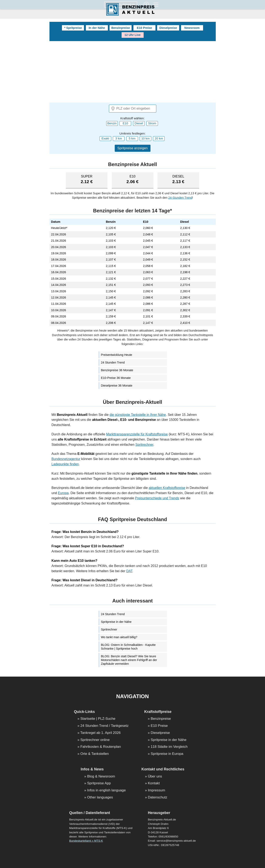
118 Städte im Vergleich (169, 747)
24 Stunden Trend (113, 362)
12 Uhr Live (133, 35)
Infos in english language (106, 790)
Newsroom (192, 28)
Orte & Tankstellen (95, 754)
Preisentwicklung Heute (117, 355)
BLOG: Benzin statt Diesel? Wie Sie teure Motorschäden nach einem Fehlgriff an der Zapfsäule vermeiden (129, 660)
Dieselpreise (168, 28)
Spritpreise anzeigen (133, 148)
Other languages (100, 798)
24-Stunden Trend (180, 198)
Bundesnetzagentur (66, 459)
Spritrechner (144, 445)
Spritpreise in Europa (167, 754)
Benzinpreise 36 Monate (117, 370)
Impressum (156, 790)
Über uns (155, 777)
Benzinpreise (121, 28)
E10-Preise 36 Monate (116, 378)
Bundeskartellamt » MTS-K (86, 841)
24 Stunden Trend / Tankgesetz (105, 726)
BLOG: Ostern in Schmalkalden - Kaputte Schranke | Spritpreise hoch (128, 647)
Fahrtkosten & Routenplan (101, 747)
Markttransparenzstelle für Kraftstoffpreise (137, 434)
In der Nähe (97, 28)
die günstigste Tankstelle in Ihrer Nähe (138, 415)
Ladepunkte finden (65, 464)
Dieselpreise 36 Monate (117, 386)
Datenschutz (157, 798)
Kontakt (154, 783)
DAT (129, 571)
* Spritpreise (73, 28)
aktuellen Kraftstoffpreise (167, 488)
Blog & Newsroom (101, 777)
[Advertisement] (133, 72)
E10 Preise (144, 28)
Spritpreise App (99, 783)
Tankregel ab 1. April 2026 (100, 733)
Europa (63, 493)
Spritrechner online (95, 740)
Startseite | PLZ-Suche (98, 719)
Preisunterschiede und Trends (157, 498)
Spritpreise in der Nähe (116, 622)
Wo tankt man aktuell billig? (119, 637)
